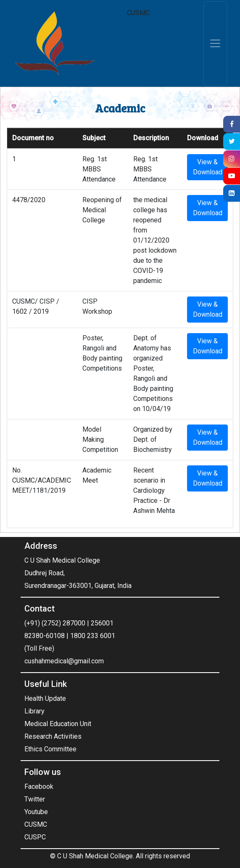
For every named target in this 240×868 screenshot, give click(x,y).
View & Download (208, 167)
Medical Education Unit (58, 724)
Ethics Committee (50, 749)
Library (34, 711)
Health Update (45, 698)
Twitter (35, 799)
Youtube (36, 812)
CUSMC (36, 824)
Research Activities (53, 736)
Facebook (39, 787)
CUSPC (35, 837)
